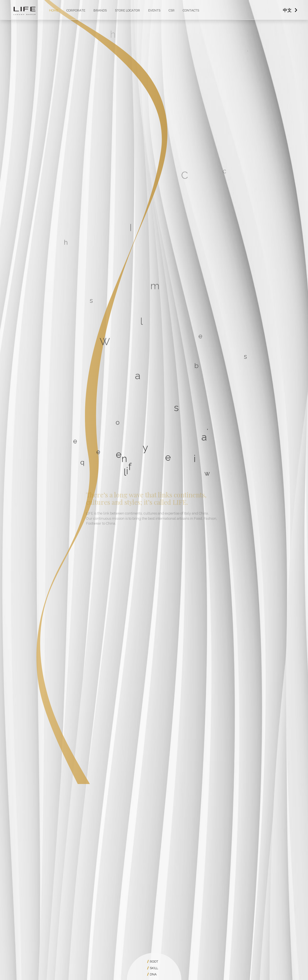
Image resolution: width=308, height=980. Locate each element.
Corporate (76, 10)
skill (154, 968)
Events (154, 10)
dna (153, 974)
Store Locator (127, 10)
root (154, 961)
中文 (287, 10)
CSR (172, 10)
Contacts (191, 10)
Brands (100, 10)
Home (54, 10)
